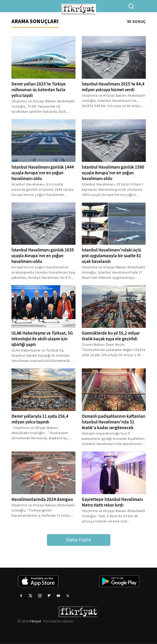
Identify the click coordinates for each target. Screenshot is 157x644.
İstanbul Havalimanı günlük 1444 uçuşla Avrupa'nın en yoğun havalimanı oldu (43, 173)
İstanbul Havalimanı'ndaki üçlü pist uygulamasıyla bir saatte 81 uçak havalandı (111, 256)
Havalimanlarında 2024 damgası (42, 499)
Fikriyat (35, 621)
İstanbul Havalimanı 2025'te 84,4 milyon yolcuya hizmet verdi (113, 87)
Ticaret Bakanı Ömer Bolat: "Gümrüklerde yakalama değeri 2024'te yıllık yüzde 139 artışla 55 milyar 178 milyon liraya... (114, 350)
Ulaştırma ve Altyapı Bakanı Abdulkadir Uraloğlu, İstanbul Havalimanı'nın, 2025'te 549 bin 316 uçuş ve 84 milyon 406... (114, 101)
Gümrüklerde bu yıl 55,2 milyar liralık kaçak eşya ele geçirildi (111, 336)
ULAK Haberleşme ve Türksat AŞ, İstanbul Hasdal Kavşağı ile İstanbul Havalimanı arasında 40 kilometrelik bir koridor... (43, 356)
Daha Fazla (79, 540)
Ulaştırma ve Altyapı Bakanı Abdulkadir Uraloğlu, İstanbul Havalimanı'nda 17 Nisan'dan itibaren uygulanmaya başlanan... (114, 272)
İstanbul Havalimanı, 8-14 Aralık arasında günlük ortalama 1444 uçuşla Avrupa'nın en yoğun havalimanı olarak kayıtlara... (43, 190)
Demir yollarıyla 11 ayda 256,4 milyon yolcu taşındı (40, 419)
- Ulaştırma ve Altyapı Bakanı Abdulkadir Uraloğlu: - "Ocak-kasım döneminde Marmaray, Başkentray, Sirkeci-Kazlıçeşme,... (40, 433)
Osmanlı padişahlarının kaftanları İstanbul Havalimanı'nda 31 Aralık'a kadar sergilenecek (114, 422)
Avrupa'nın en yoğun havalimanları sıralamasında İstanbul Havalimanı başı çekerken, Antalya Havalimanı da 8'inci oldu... (43, 272)
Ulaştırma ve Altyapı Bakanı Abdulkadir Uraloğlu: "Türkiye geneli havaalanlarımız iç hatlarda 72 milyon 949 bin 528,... (43, 510)
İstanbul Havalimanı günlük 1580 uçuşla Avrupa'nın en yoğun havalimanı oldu (113, 173)
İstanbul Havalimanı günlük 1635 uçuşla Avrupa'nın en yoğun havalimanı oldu (43, 256)
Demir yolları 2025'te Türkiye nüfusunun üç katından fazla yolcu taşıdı (39, 90)
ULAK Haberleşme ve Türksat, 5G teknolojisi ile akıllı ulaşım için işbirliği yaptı (42, 339)
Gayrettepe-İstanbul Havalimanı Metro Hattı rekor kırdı (112, 502)
